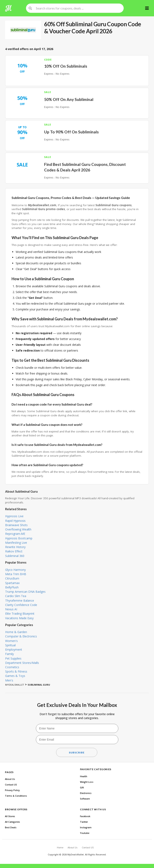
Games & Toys (15, 676)
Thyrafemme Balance (20, 600)
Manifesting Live (16, 543)
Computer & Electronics (21, 636)
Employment (14, 650)
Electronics (86, 793)
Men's (9, 680)
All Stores (10, 816)
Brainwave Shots (16, 525)
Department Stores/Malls (22, 663)
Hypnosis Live (14, 516)
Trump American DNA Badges (25, 592)
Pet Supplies (13, 658)
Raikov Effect (14, 551)
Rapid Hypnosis (15, 521)
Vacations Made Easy (19, 618)
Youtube (85, 833)
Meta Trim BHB (16, 574)
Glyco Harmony (15, 570)
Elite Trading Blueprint (20, 614)
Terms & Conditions (16, 796)
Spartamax (12, 583)
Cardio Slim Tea (16, 596)
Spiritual (10, 645)
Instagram (86, 827)
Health (84, 776)
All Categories (12, 822)
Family (9, 654)
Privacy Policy (12, 790)
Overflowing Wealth (18, 529)
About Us (10, 779)
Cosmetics (12, 667)
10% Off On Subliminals (66, 66)
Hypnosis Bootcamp (19, 538)
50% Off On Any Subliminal (69, 99)
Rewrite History (15, 547)
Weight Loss (87, 782)
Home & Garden (16, 632)
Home (60, 848)
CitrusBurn (12, 578)
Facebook (85, 816)
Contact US (11, 785)
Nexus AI (11, 609)
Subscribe (77, 752)
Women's (11, 641)
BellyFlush (12, 587)
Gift (82, 788)
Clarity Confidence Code (21, 605)
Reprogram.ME (15, 534)
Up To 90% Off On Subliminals (71, 132)
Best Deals (11, 827)
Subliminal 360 (15, 556)
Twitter (84, 822)
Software (85, 799)
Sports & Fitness (16, 671)
